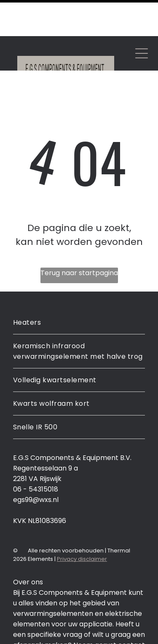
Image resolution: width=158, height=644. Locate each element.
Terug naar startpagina (79, 237)
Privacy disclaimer (82, 523)
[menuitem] (79, 287)
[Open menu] (142, 17)
